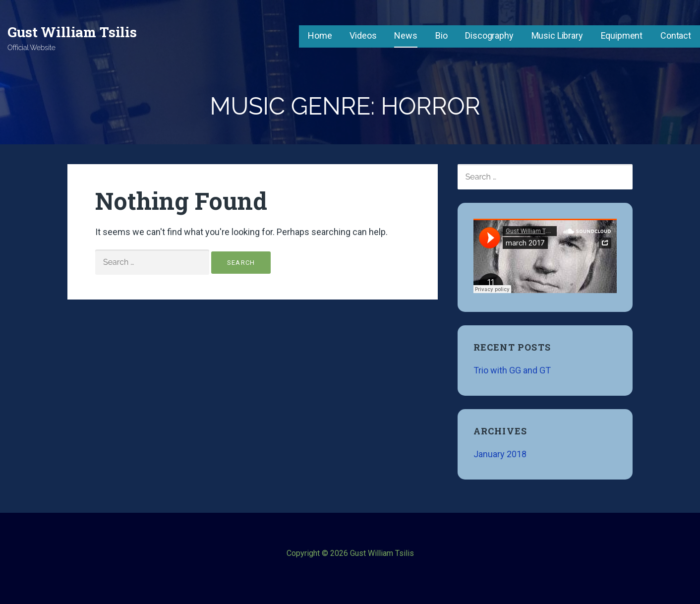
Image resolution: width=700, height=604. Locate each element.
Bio (441, 35)
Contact (676, 35)
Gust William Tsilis (72, 32)
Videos (363, 35)
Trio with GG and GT (512, 370)
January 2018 (500, 454)
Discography (489, 35)
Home (320, 35)
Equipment (622, 35)
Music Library (557, 35)
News (406, 35)
